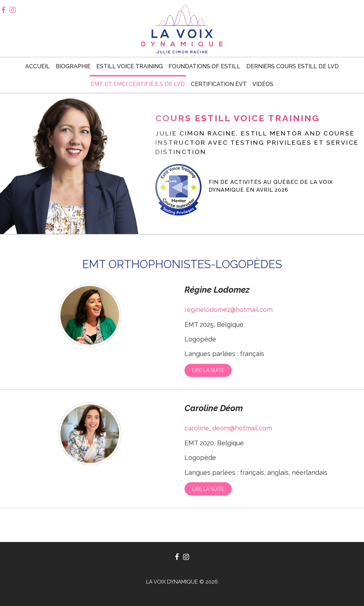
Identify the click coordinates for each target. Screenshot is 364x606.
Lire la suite (208, 370)
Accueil (38, 66)
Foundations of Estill (204, 66)
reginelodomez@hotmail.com (229, 310)
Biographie (73, 66)
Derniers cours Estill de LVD (293, 66)
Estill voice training (130, 66)
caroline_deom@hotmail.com (228, 428)
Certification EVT (219, 84)
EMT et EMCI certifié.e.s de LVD (138, 84)
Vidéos (263, 84)
